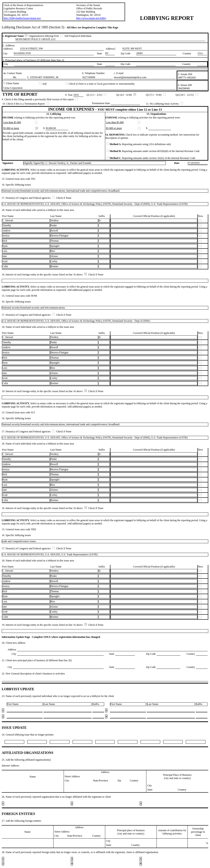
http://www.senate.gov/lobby (91, 18)
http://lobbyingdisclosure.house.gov (22, 18)
